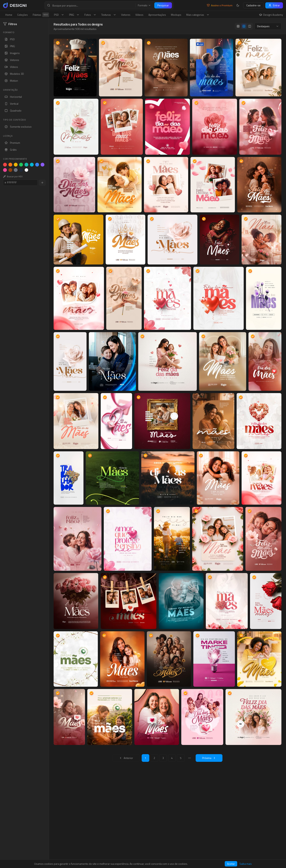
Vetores (126, 15)
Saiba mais (246, 864)
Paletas (41, 15)
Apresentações (157, 15)
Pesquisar (163, 5)
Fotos (90, 15)
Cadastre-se (253, 5)
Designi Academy (271, 15)
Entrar (274, 5)
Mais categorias (198, 15)
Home (9, 15)
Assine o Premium (220, 5)
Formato (144, 5)
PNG (74, 15)
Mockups (176, 15)
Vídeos (139, 15)
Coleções (22, 15)
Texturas (109, 15)
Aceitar (231, 864)
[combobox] (268, 26)
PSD (59, 15)
